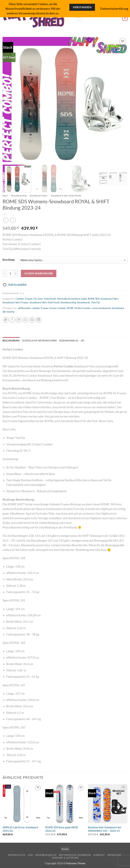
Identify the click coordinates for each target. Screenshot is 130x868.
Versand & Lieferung (65, 858)
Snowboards (84, 302)
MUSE (70, 308)
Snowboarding (19, 196)
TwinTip (95, 302)
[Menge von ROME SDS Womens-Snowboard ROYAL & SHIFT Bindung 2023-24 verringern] (5, 273)
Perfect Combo (82, 308)
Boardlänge (9, 260)
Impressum (114, 855)
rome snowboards (101, 308)
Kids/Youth (50, 299)
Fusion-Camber (58, 308)
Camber (20, 299)
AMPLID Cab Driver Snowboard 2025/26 (20, 829)
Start (5, 196)
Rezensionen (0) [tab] (74, 341)
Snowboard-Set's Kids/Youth (66, 196)
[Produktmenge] (10, 273)
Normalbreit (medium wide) (72, 299)
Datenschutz (17, 855)
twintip (11, 312)
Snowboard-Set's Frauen (15, 302)
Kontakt (99, 855)
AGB (30, 855)
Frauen (29, 299)
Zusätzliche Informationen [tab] (42, 341)
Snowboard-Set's (39, 196)
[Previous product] (13, 220)
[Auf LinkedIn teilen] (39, 320)
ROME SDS (94, 299)
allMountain (24, 308)
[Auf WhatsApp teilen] (6, 320)
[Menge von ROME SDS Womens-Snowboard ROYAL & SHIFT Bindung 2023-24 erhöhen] (16, 273)
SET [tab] (89, 341)
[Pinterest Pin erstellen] (32, 320)
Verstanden (82, 7)
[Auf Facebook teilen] (12, 320)
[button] (79, 18)
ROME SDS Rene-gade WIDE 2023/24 (62, 829)
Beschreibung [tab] (12, 341)
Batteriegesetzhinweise (75, 855)
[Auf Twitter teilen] (19, 320)
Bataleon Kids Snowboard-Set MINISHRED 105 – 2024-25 (105, 829)
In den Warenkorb (39, 273)
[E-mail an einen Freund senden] (26, 320)
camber (36, 308)
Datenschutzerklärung (114, 9)
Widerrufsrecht (46, 855)
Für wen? (38, 299)
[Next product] (6, 220)
